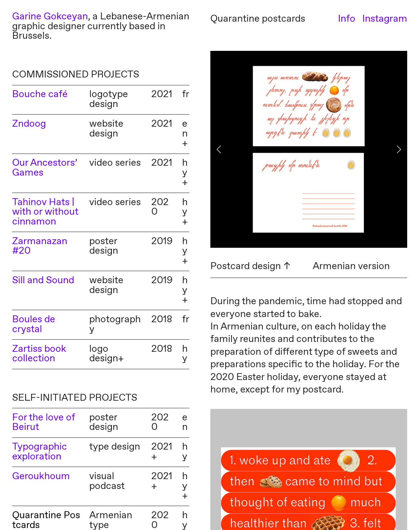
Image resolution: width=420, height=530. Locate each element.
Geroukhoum (41, 477)
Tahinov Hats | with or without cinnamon (45, 212)
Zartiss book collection (39, 354)
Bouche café (40, 95)
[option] (309, 149)
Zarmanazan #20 (40, 246)
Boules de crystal (34, 325)
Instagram (385, 19)
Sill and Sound (43, 281)
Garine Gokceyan (50, 17)
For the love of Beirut (43, 423)
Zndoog (29, 124)
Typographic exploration (40, 452)
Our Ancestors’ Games (45, 168)
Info (347, 19)
